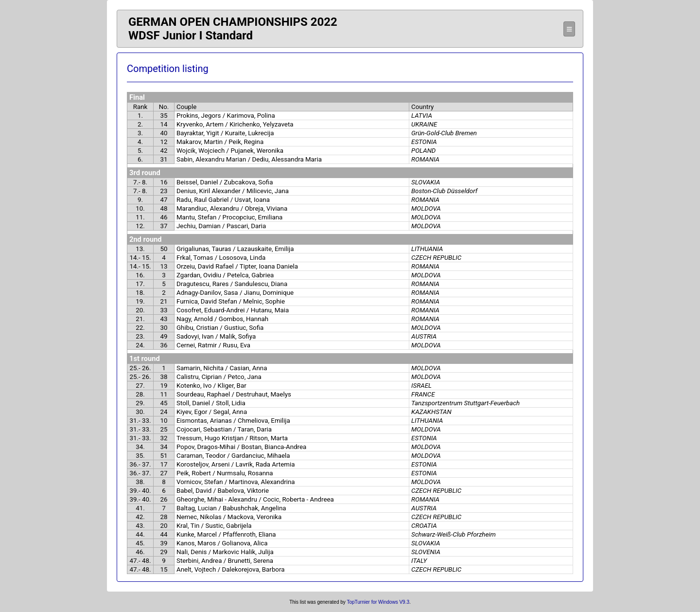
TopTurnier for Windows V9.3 (378, 602)
